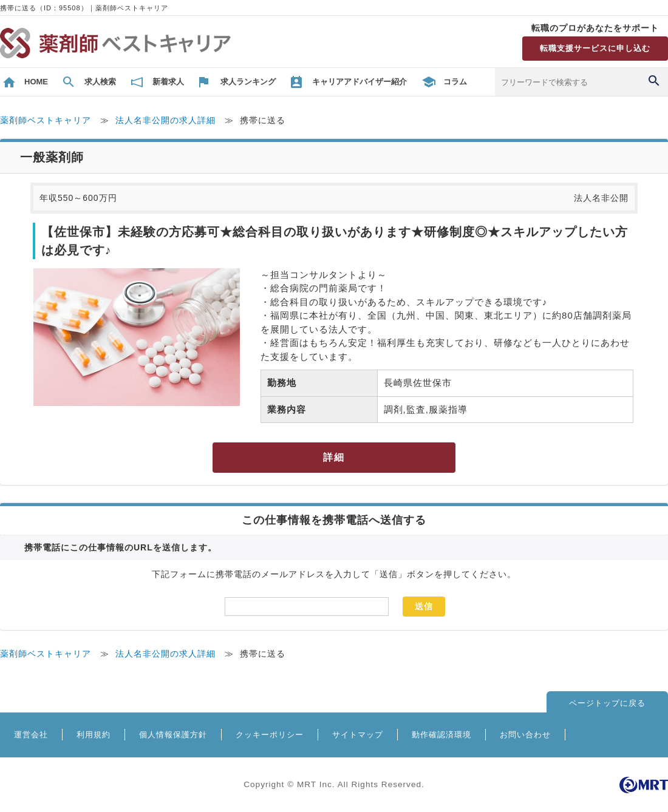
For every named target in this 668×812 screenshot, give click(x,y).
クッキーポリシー (270, 735)
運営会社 (31, 735)
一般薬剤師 (52, 157)
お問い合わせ (525, 735)
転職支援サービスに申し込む (595, 48)
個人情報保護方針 (173, 735)
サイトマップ (358, 735)
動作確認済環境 (441, 735)
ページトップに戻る (607, 703)
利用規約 (94, 735)
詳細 (334, 457)
